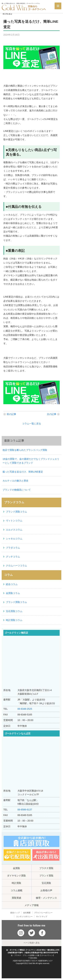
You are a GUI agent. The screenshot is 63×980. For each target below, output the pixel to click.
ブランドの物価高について (17, 490)
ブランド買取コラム (16, 512)
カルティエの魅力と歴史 (15, 481)
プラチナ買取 (46, 868)
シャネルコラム (14, 539)
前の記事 (11, 414)
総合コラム (12, 584)
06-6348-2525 (25, 709)
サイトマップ (42, 917)
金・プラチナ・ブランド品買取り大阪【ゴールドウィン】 (33, 955)
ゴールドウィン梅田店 (16, 633)
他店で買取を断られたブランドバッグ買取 (25, 450)
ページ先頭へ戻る (32, 943)
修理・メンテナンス (46, 898)
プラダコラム (13, 548)
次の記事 (52, 414)
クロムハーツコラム (16, 566)
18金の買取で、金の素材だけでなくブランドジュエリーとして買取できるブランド (31, 461)
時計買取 (16, 883)
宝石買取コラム (14, 611)
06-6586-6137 (25, 810)
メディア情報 (32, 905)
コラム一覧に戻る (32, 424)
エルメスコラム (14, 530)
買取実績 (16, 898)
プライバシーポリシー (43, 913)
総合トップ (15, 913)
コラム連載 (16, 890)
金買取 (16, 868)
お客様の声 (46, 890)
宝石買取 (46, 883)
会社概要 (27, 913)
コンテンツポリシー (24, 917)
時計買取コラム (14, 620)
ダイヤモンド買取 (16, 876)
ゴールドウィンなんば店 (17, 733)
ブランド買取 (46, 876)
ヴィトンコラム (14, 521)
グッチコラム (13, 557)
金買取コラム (13, 593)
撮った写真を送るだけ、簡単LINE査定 (23, 472)
